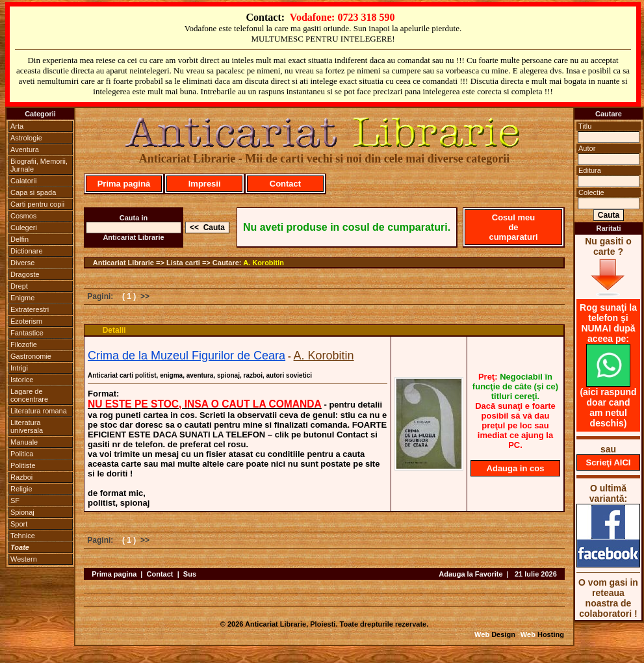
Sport (19, 524)
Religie (21, 489)
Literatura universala (27, 426)
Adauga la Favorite (470, 574)
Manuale (24, 442)
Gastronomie (31, 356)
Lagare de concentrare (29, 395)
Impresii (205, 184)
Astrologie (26, 138)
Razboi (21, 477)
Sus (190, 574)
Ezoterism (26, 321)
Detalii (114, 330)
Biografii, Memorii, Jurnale (39, 165)
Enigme (22, 298)
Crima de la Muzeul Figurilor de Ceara (187, 356)
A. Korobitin (264, 263)
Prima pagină (124, 184)
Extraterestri (30, 309)
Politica (22, 454)
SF (15, 500)
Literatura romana (39, 411)
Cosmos (23, 216)
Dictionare (27, 251)
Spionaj (22, 512)
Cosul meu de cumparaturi (513, 227)
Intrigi (19, 368)
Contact (285, 184)
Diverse (22, 263)
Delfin (19, 239)
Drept (19, 286)
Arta (17, 126)
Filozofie (24, 344)
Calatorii (23, 181)
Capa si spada (33, 192)
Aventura (25, 149)
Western (24, 559)
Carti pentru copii (37, 204)
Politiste (23, 465)
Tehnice (23, 536)
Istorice (22, 380)
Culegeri (24, 227)
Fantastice (27, 333)
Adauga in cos (516, 468)
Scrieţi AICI (609, 462)
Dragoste (25, 274)
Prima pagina (114, 574)
